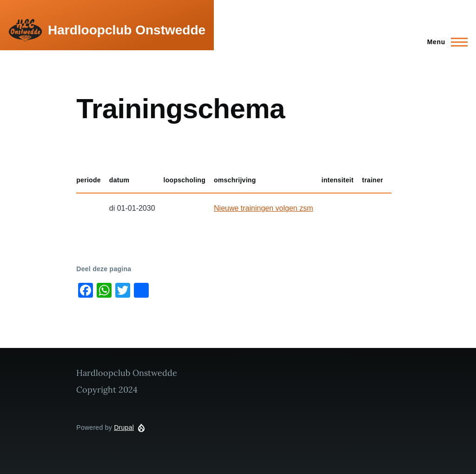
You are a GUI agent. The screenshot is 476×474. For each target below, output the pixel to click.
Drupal (124, 427)
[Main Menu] (445, 42)
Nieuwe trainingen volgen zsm (263, 208)
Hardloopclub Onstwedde (127, 30)
